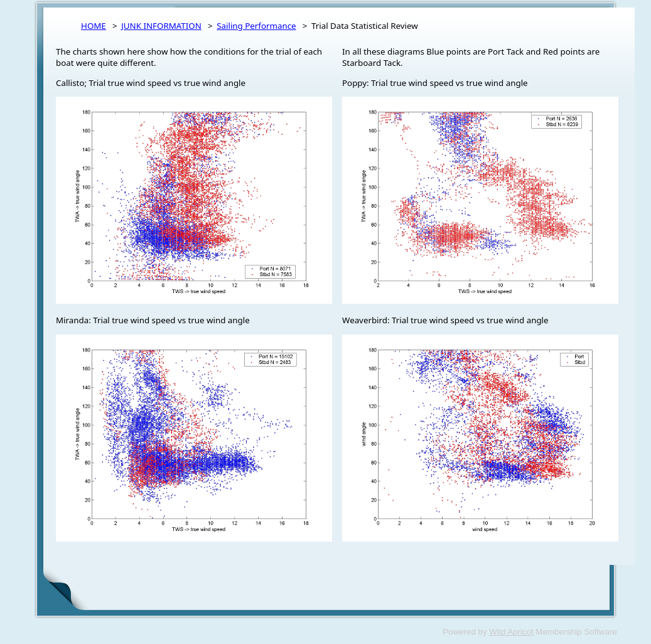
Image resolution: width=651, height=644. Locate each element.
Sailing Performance (256, 26)
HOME (94, 26)
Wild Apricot (511, 632)
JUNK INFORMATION (161, 26)
